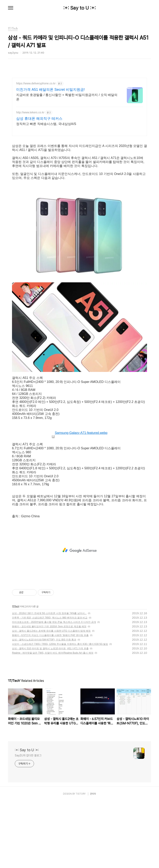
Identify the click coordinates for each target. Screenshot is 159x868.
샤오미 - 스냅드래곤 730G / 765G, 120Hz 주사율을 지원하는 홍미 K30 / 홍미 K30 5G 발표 (60, 711)
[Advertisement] (79, 113)
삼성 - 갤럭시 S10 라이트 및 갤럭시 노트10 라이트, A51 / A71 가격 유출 (50, 715)
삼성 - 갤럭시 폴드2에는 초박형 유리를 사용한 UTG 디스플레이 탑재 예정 (51, 698)
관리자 (93, 861)
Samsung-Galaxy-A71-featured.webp (79, 500)
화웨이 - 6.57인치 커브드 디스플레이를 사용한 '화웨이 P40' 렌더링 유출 (50, 702)
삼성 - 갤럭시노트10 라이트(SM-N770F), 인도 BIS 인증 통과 (44, 706)
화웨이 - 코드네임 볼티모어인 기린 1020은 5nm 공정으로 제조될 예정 (49, 693)
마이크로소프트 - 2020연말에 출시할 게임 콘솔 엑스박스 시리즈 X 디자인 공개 (54, 689)
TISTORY (81, 861)
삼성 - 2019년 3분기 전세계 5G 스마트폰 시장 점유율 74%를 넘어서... (49, 680)
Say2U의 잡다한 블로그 (28, 822)
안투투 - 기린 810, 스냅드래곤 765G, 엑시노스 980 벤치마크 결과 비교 (50, 684)
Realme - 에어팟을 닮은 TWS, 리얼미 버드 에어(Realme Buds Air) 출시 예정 (53, 720)
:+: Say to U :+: (79, 8)
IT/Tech (16, 673)
